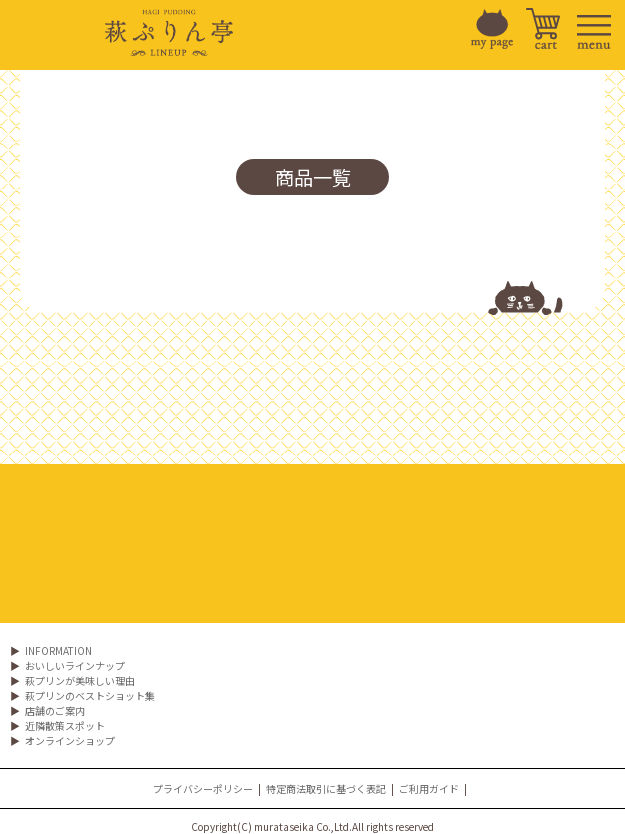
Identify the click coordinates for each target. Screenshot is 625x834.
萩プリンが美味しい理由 (80, 680)
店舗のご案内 (55, 710)
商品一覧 (313, 177)
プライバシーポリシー (203, 788)
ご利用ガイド (429, 788)
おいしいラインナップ (75, 665)
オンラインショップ (70, 740)
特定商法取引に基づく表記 (326, 788)
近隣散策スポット (65, 725)
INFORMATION (58, 650)
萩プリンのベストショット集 (90, 695)
